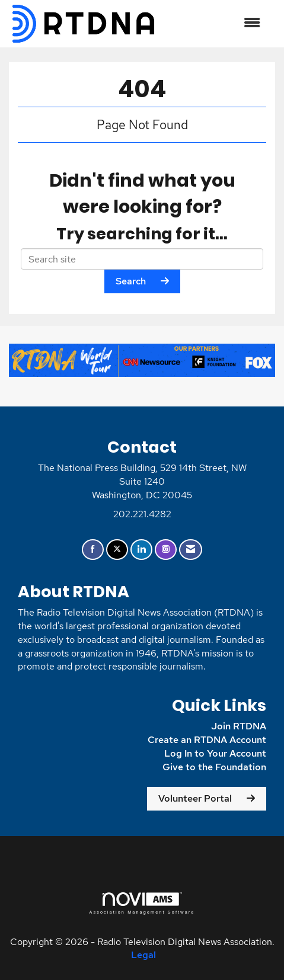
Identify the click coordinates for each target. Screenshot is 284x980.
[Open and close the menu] (215, 23)
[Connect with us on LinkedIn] (141, 550)
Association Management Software (142, 903)
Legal (143, 955)
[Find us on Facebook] (93, 550)
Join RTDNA (239, 726)
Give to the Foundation (214, 767)
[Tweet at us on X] (117, 550)
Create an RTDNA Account (207, 740)
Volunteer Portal (195, 798)
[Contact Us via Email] (191, 550)
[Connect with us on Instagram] (166, 550)
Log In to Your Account (215, 753)
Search (131, 281)
